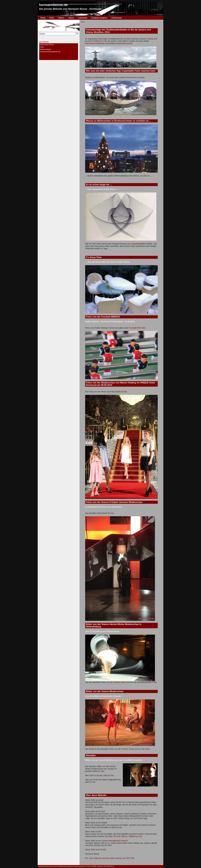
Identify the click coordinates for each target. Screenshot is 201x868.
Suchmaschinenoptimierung (50, 52)
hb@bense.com (135, 836)
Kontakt (94, 866)
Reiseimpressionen (124, 43)
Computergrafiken (138, 244)
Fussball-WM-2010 (137, 328)
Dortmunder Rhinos (47, 45)
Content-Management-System (114, 841)
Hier (103, 771)
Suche (88, 866)
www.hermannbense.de (46, 866)
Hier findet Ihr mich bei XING (102, 858)
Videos (71, 18)
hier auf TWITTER (127, 858)
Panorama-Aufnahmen (95, 43)
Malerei (61, 18)
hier (125, 392)
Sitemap (100, 866)
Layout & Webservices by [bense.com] (65, 866)
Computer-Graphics (99, 18)
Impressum (82, 866)
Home (43, 18)
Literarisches (117, 18)
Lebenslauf (83, 18)
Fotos (52, 18)
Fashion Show (120, 682)
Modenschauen (45, 49)
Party (154, 682)
